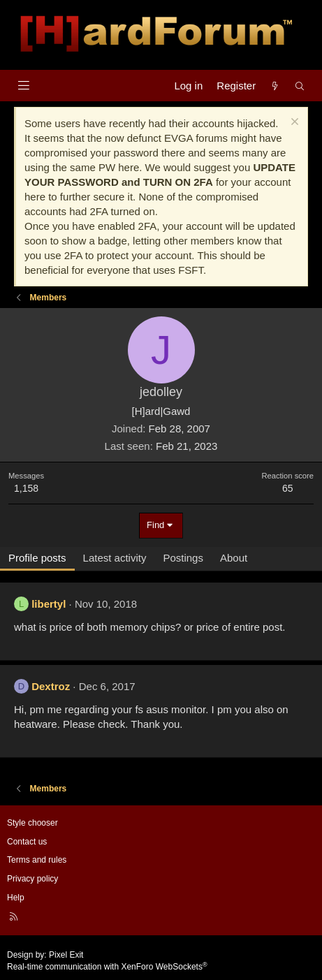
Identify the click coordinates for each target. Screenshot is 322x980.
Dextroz (51, 686)
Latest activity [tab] (115, 558)
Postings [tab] (183, 558)
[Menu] (23, 86)
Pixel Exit (66, 955)
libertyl (49, 604)
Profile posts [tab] (37, 558)
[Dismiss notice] (293, 123)
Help (16, 898)
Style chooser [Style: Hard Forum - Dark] (32, 823)
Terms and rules (37, 860)
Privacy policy (32, 879)
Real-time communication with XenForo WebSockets (107, 967)
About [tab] (234, 558)
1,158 (26, 488)
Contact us (27, 842)
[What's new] (275, 86)
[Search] (300, 86)
